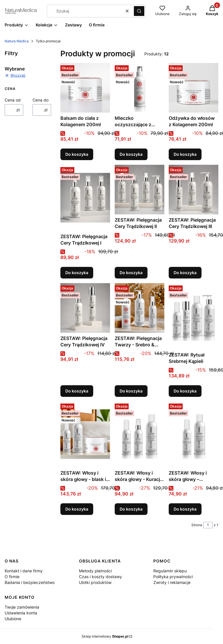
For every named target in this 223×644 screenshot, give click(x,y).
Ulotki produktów (95, 582)
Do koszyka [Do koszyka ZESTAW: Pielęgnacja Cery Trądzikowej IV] (77, 391)
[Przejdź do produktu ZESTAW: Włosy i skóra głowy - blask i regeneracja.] (85, 434)
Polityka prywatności (173, 577)
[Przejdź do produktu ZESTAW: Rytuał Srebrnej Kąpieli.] (194, 316)
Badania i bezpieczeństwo (30, 582)
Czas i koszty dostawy (100, 577)
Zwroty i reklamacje (172, 582)
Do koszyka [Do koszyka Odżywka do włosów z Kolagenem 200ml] (185, 154)
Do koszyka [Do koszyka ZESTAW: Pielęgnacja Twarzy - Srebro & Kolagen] (131, 391)
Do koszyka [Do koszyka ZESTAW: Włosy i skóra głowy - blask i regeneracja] (77, 509)
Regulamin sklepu (170, 571)
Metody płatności (95, 571)
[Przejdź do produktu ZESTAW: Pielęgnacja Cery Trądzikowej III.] (194, 190)
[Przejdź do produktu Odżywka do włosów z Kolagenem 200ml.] (194, 88)
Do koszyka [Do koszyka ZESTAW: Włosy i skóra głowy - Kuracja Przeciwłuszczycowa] (131, 509)
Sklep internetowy (105, 636)
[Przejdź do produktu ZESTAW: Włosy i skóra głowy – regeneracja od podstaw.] (194, 434)
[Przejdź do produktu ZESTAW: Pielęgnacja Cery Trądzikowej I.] (85, 198)
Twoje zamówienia (22, 607)
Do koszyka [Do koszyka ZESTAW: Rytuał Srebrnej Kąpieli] (185, 391)
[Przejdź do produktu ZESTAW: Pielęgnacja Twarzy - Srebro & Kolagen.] (140, 308)
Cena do (41, 100)
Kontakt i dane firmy (24, 571)
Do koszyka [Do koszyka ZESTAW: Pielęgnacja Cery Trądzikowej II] (131, 273)
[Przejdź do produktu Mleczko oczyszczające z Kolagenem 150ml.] (140, 88)
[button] (139, 11)
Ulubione (13, 619)
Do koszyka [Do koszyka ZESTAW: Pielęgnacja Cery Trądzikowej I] (77, 273)
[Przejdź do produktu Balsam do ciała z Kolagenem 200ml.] (85, 88)
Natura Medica (17, 41)
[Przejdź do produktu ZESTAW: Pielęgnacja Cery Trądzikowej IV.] (85, 308)
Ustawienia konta (21, 613)
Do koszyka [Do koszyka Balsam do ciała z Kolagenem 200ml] (77, 154)
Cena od (13, 100)
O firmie (12, 577)
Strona (197, 525)
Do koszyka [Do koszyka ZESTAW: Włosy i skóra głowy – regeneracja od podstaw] (185, 509)
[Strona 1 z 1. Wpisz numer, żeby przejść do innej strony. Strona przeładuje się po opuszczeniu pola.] (208, 525)
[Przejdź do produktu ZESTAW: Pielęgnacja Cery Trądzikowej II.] (140, 190)
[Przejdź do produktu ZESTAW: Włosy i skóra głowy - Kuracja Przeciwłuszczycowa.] (140, 434)
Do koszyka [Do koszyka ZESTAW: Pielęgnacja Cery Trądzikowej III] (185, 273)
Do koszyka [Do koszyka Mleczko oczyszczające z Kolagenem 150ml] (131, 154)
